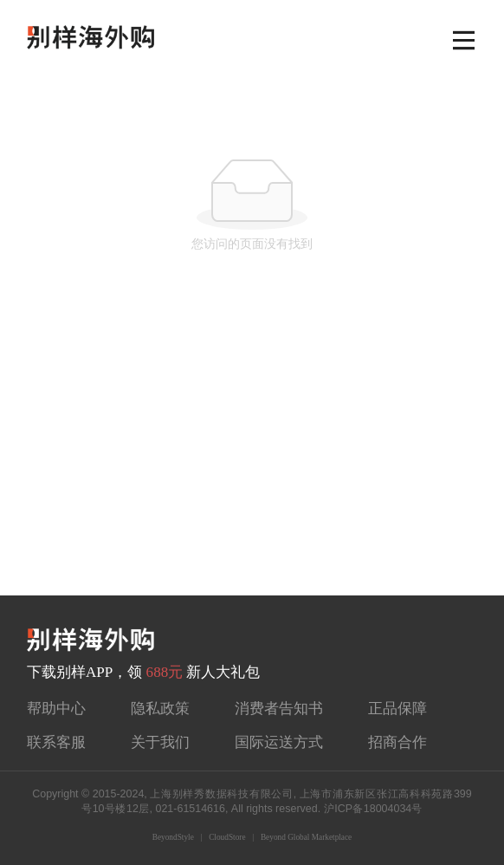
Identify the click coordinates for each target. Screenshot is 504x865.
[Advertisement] (252, 465)
